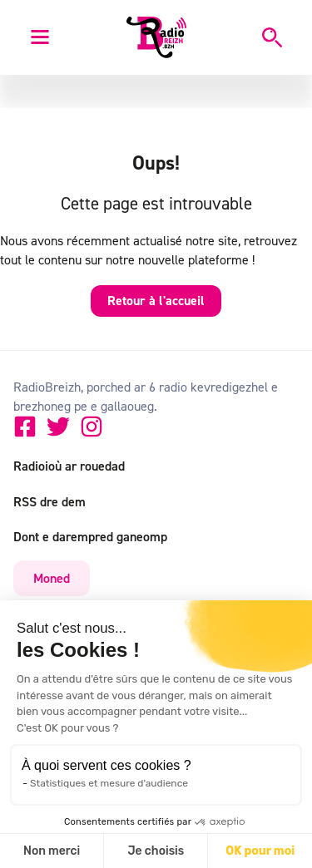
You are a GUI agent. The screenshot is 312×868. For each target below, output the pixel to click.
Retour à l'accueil (156, 301)
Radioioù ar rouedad (69, 466)
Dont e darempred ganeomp (90, 536)
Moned (52, 578)
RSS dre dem (50, 501)
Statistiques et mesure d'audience (109, 783)
